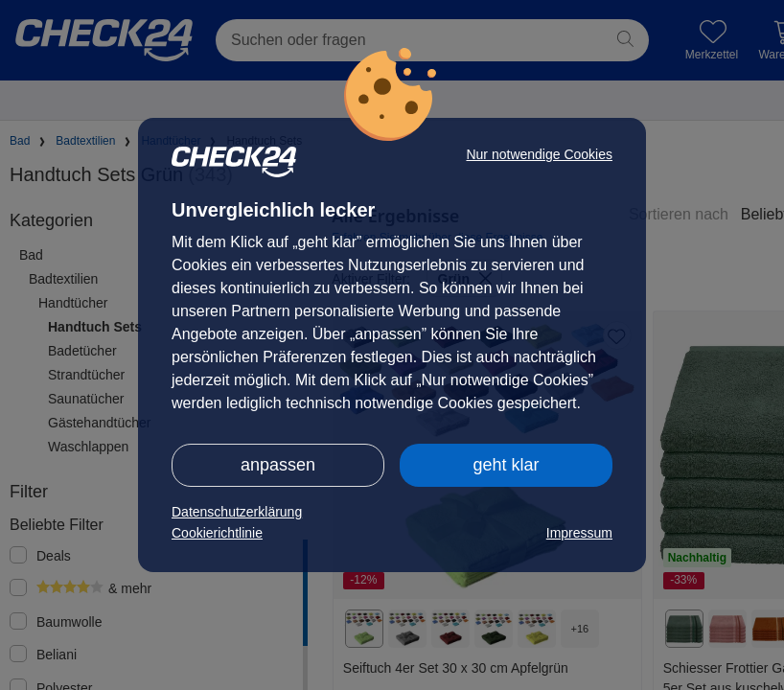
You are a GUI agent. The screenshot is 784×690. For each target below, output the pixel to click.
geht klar (506, 465)
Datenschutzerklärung (237, 512)
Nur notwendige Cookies (539, 154)
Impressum (579, 533)
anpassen (278, 465)
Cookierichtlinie (217, 533)
